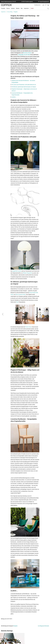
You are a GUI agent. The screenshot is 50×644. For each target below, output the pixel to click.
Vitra (17, 302)
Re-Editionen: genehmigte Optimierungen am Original (24, 87)
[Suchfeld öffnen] (48, 9)
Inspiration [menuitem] (26, 8)
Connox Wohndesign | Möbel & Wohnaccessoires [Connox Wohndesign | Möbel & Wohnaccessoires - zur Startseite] (6, 5)
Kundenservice (37, 5)
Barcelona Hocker (27, 53)
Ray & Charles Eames (21, 294)
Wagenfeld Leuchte (17, 271)
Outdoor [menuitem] (13, 8)
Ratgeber (15, 626)
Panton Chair (28, 327)
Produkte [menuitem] (3, 8)
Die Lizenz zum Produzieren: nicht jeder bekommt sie (24, 85)
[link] (48, 5)
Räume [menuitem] (8, 8)
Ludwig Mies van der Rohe (24, 55)
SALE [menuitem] (32, 8)
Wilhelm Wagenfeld (27, 273)
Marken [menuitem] (18, 8)
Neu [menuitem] (22, 8)
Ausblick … (14, 97)
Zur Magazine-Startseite (43, 626)
